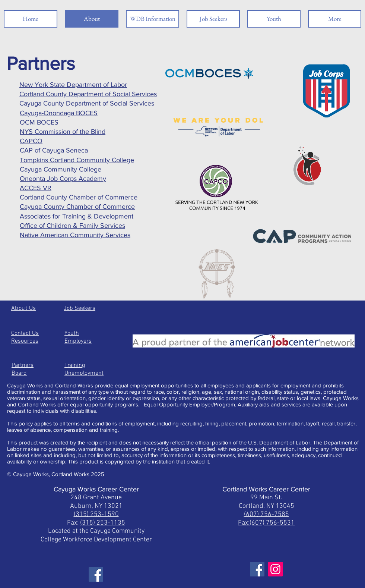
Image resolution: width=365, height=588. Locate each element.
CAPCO (31, 141)
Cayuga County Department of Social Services (87, 103)
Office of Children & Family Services (72, 226)
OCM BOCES (39, 122)
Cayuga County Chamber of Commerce (77, 207)
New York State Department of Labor (73, 85)
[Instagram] (275, 569)
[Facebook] (96, 574)
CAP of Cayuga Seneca (54, 150)
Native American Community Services (75, 235)
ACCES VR (36, 188)
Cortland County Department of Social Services (88, 94)
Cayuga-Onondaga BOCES (59, 113)
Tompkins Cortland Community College (77, 160)
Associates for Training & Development (77, 216)
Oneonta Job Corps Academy (63, 179)
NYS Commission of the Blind (63, 132)
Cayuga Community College (61, 169)
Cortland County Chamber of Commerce (79, 197)
